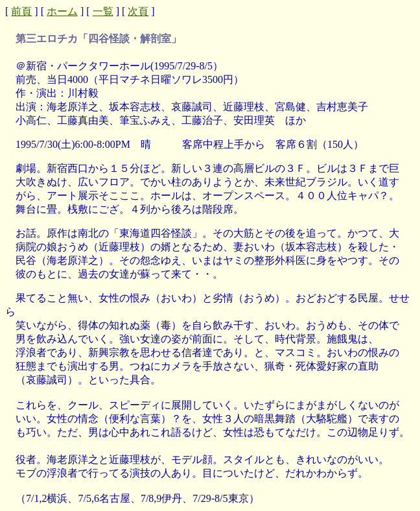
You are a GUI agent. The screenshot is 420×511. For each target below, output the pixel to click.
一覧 (103, 11)
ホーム (62, 11)
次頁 (138, 11)
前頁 (21, 11)
